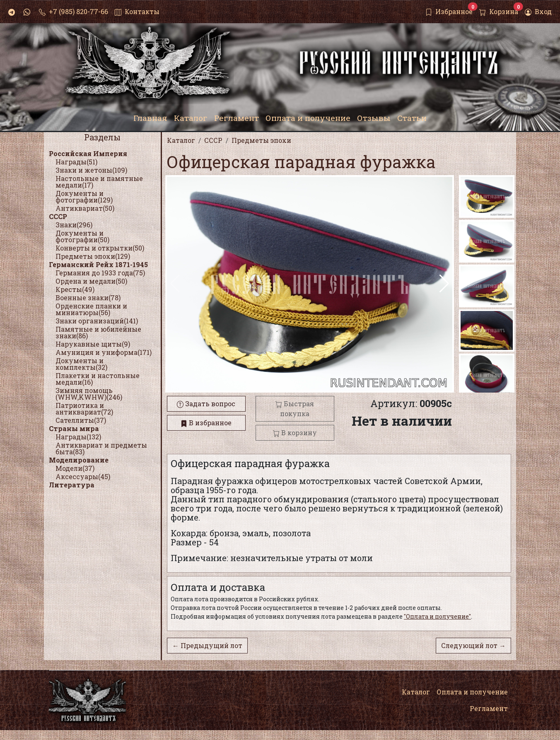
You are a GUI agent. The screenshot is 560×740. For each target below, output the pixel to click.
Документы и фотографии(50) (82, 236)
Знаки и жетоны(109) (91, 170)
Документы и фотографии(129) (84, 196)
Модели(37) (75, 468)
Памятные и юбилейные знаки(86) (98, 332)
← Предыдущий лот (207, 645)
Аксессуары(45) (83, 476)
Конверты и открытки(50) (100, 248)
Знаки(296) (74, 225)
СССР (58, 216)
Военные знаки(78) (88, 298)
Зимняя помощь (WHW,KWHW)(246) (89, 394)
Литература (72, 485)
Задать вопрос (206, 404)
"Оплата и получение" (437, 616)
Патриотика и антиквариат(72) (84, 409)
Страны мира (74, 428)
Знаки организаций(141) (97, 321)
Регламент (489, 708)
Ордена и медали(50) (91, 281)
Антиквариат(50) (85, 208)
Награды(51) (76, 162)
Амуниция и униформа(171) (104, 352)
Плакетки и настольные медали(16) (98, 379)
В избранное (206, 423)
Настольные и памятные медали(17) (99, 182)
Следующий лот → (473, 645)
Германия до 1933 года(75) (100, 273)
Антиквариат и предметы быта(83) (101, 448)
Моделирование (79, 460)
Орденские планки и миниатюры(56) (91, 309)
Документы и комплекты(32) (81, 364)
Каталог (416, 692)
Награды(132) (78, 437)
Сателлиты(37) (81, 420)
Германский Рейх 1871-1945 (98, 264)
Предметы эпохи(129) (93, 256)
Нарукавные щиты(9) (93, 344)
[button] (444, 284)
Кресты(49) (75, 289)
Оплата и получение (472, 692)
